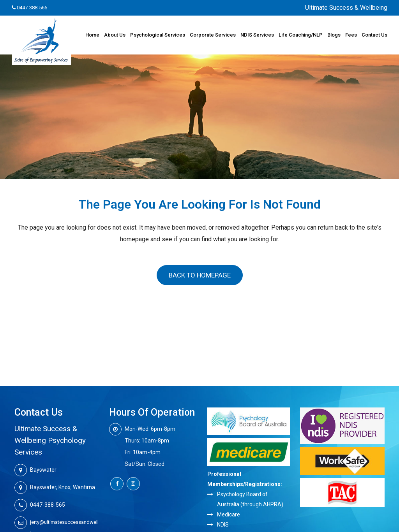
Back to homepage (200, 275)
